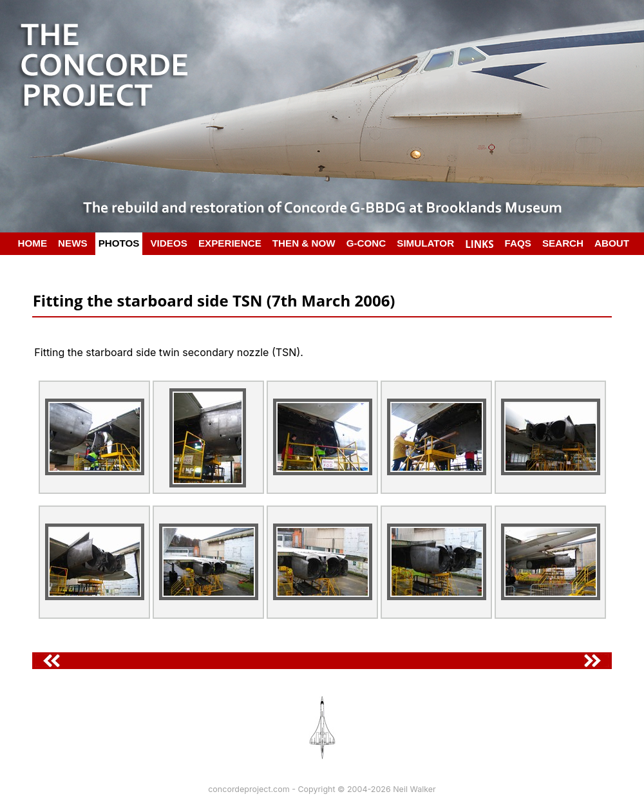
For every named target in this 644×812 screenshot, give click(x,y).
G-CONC (366, 243)
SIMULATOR (425, 243)
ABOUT (612, 243)
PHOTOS (119, 243)
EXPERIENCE (230, 243)
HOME (33, 243)
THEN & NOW (304, 243)
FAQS (518, 243)
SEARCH (563, 243)
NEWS (73, 243)
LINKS (479, 244)
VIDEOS (168, 243)
